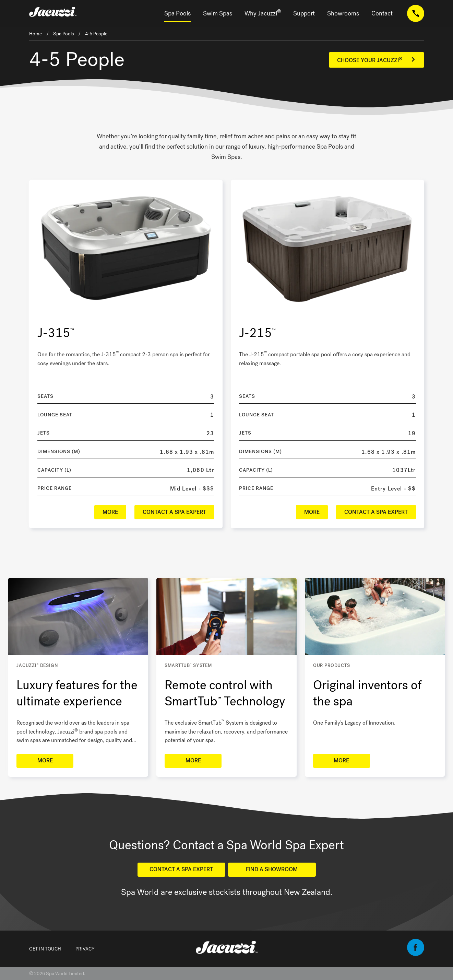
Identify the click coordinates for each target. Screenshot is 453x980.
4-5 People (96, 34)
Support (304, 13)
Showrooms (343, 13)
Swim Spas (218, 13)
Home (35, 34)
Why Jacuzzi (263, 13)
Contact (382, 13)
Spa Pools (177, 13)
